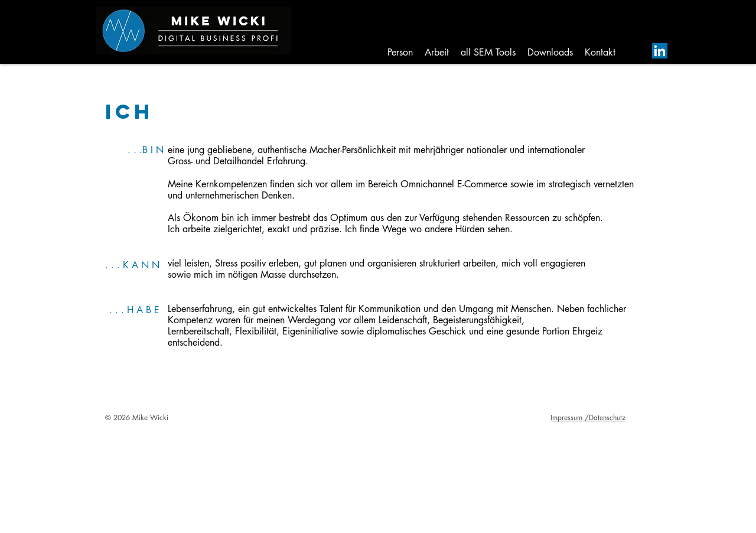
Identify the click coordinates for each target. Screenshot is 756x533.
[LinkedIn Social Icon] (660, 51)
